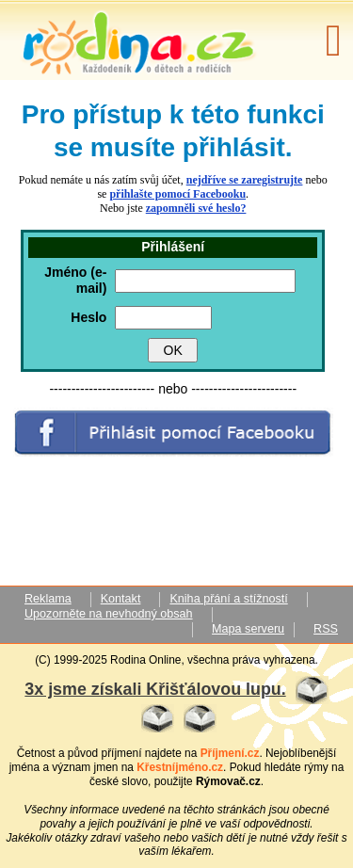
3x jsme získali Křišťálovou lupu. (155, 689)
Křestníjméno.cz (180, 767)
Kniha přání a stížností (228, 599)
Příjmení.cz (230, 753)
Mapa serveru (248, 629)
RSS (326, 629)
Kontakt (121, 599)
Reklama (48, 599)
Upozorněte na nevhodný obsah (109, 614)
